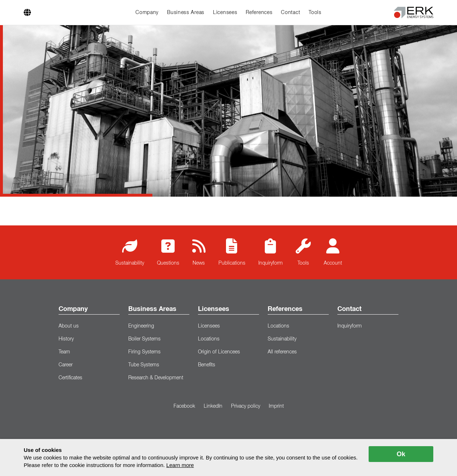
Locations (209, 339)
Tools (315, 13)
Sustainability (130, 252)
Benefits (207, 365)
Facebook (184, 406)
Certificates (70, 378)
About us (69, 326)
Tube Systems (144, 365)
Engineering (141, 326)
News (199, 252)
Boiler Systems (144, 339)
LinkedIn (213, 406)
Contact (290, 13)
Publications (232, 252)
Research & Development (156, 378)
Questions (168, 252)
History (66, 339)
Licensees (225, 13)
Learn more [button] (180, 465)
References (259, 13)
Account (333, 252)
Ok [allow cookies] (401, 454)
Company (147, 13)
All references (282, 352)
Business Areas (186, 13)
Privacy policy (246, 406)
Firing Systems (144, 352)
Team (64, 352)
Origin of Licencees (219, 352)
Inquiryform (271, 252)
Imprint (276, 406)
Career (66, 365)
